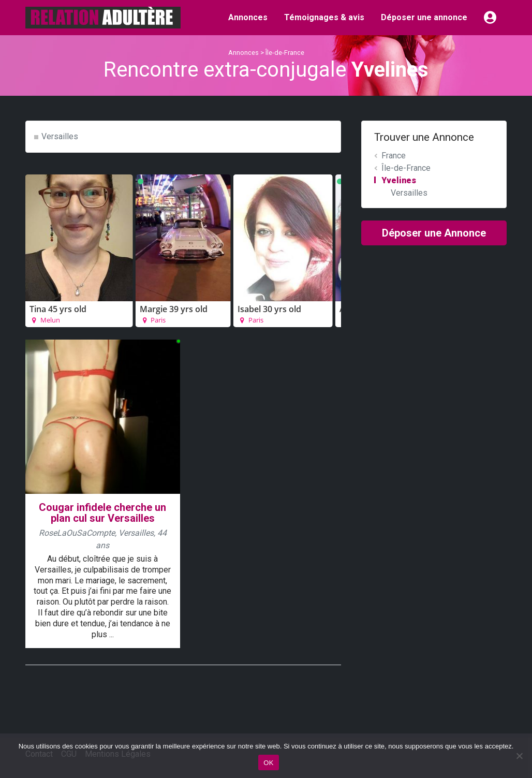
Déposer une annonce (424, 17)
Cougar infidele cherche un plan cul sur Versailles (102, 513)
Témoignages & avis (324, 17)
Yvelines (399, 180)
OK (268, 763)
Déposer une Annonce (434, 233)
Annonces (248, 17)
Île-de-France (285, 53)
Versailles (60, 136)
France (394, 156)
